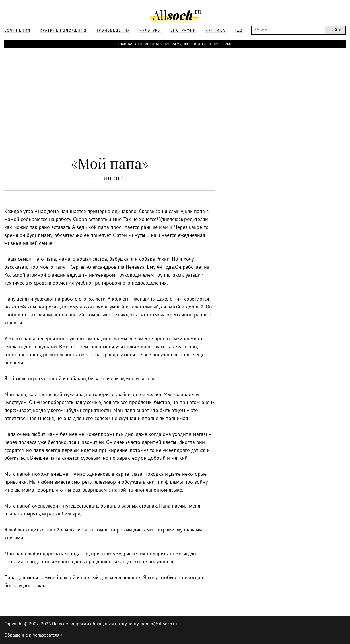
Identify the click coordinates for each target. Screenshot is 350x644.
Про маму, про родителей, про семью (198, 44)
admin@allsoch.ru (159, 624)
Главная (125, 44)
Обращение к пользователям (33, 635)
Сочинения (148, 44)
